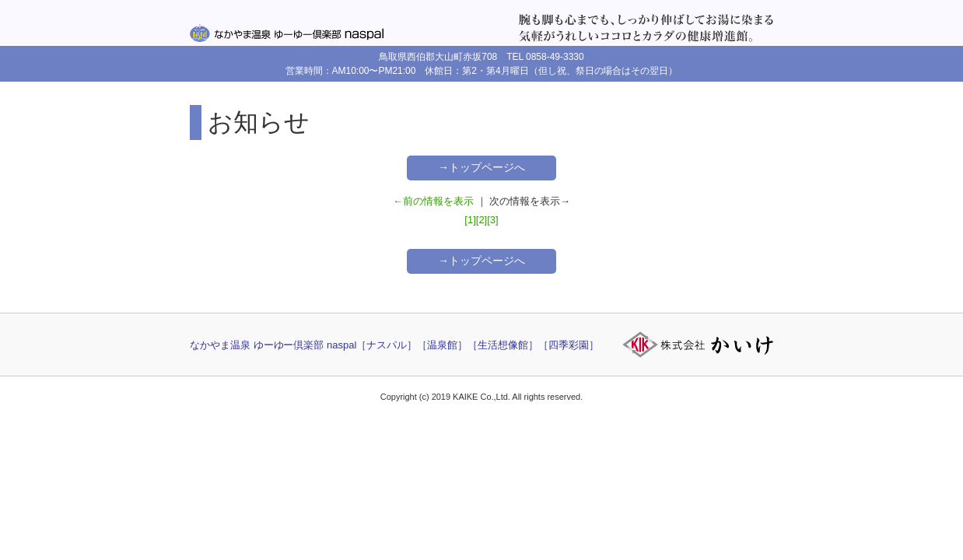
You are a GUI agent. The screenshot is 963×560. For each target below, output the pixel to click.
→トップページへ (481, 167)
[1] (470, 220)
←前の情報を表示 (433, 201)
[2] (481, 220)
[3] (492, 220)
